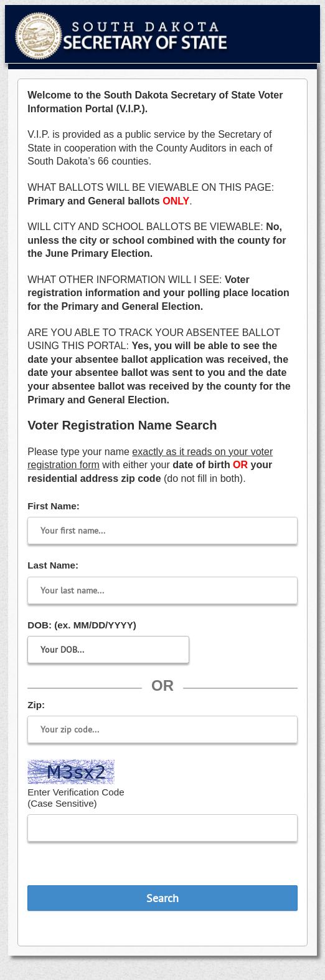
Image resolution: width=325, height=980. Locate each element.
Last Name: (53, 565)
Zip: (36, 705)
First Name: (54, 506)
